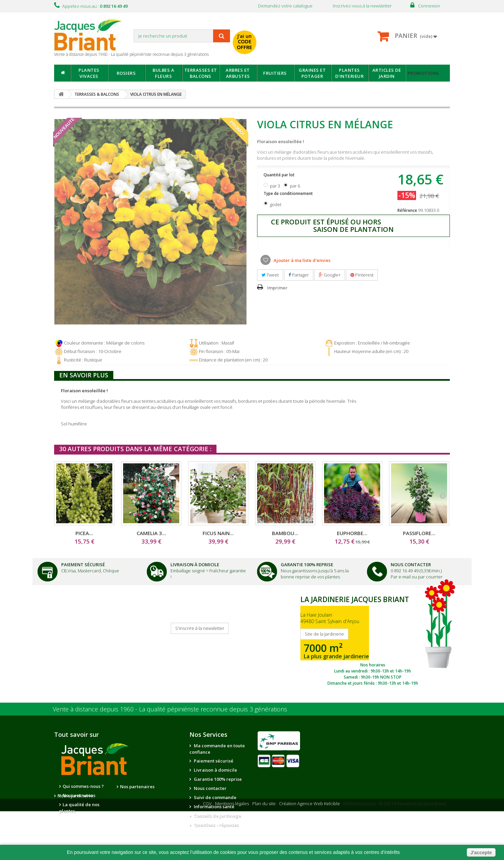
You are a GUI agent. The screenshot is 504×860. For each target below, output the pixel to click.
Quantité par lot (280, 175)
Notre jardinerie (138, 796)
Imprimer (277, 288)
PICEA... (84, 533)
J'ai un (245, 42)
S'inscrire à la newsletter (200, 628)
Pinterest (362, 275)
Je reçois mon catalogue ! (78, 632)
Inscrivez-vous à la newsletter (362, 6)
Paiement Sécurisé (83, 565)
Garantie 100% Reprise (307, 565)
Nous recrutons (79, 795)
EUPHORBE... (352, 533)
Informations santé (214, 807)
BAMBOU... (285, 533)
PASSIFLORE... (419, 533)
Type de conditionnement (289, 193)
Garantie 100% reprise (217, 779)
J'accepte (481, 853)
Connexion (429, 6)
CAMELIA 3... (151, 533)
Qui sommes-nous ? (83, 786)
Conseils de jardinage (217, 816)
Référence (407, 210)
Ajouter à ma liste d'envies (302, 260)
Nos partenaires (137, 787)
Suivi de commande (215, 797)
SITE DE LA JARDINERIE (373, 639)
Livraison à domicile (195, 565)
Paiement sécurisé (213, 761)
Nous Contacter (411, 565)
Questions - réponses (216, 825)
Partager (299, 275)
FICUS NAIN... (218, 533)
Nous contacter (210, 788)
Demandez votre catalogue (285, 6)
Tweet (270, 275)
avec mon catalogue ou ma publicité (315, 37)
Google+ (330, 275)
